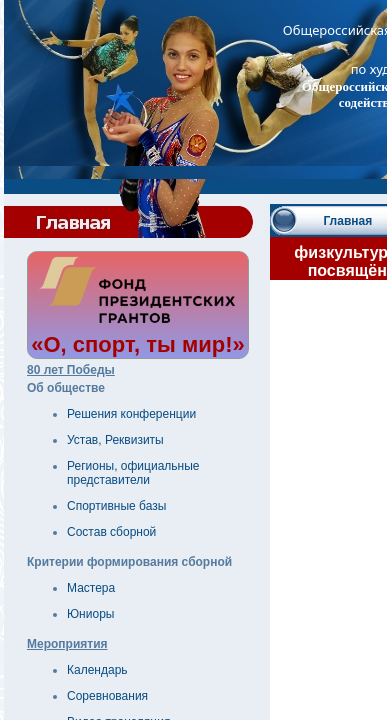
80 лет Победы (71, 370)
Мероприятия (67, 644)
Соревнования (107, 696)
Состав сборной (111, 532)
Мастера (91, 588)
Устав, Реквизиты (115, 440)
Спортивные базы (116, 506)
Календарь (97, 670)
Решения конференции (131, 414)
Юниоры (90, 614)
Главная (347, 221)
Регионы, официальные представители (133, 473)
